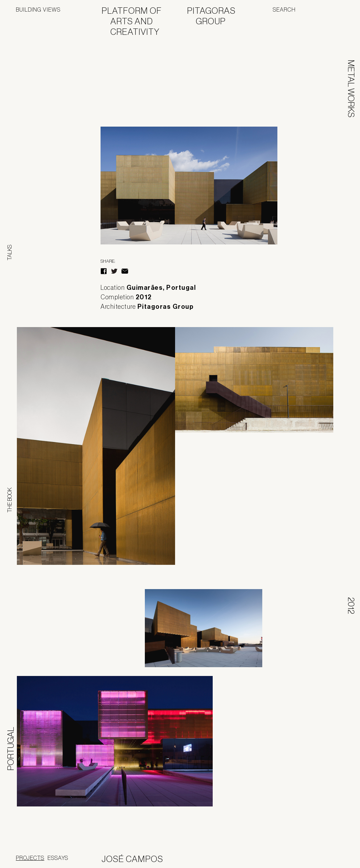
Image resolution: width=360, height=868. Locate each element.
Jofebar (326, 856)
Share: (108, 261)
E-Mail (125, 271)
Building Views (38, 9)
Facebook (104, 271)
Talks (9, 253)
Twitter (114, 271)
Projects (30, 858)
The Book (9, 500)
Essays (58, 858)
